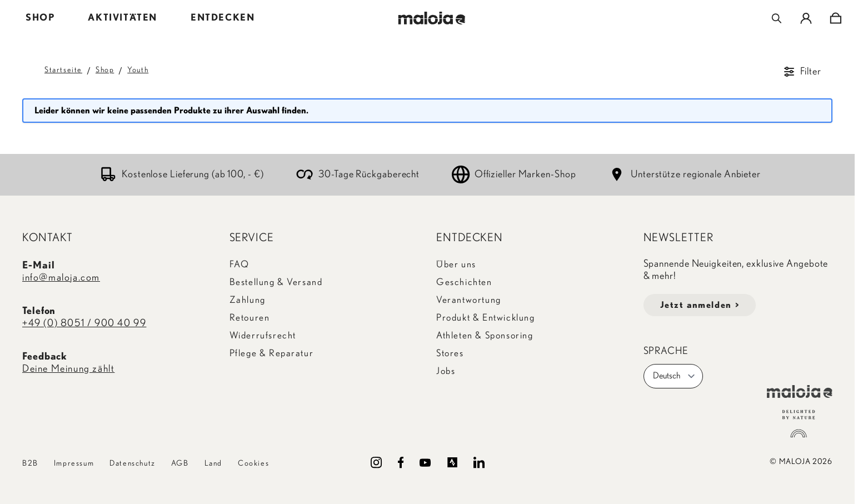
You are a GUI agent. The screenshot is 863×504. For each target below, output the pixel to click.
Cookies (253, 463)
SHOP (40, 18)
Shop (105, 70)
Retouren (250, 318)
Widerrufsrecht (263, 335)
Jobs (446, 371)
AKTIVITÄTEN (123, 18)
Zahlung (248, 300)
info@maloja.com (61, 278)
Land (213, 463)
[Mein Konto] (806, 18)
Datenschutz (133, 463)
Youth (138, 70)
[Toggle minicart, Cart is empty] (835, 18)
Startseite (63, 70)
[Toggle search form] (777, 18)
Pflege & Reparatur (272, 353)
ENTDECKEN (223, 18)
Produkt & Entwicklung (486, 318)
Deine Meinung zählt (68, 369)
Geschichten (464, 282)
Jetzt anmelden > (700, 305)
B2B (30, 463)
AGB (180, 463)
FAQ (240, 264)
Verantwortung (469, 300)
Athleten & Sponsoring (485, 335)
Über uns (456, 264)
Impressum (74, 463)
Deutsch (674, 376)
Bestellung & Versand (276, 282)
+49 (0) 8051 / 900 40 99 (84, 323)
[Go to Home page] (431, 18)
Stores (450, 353)
